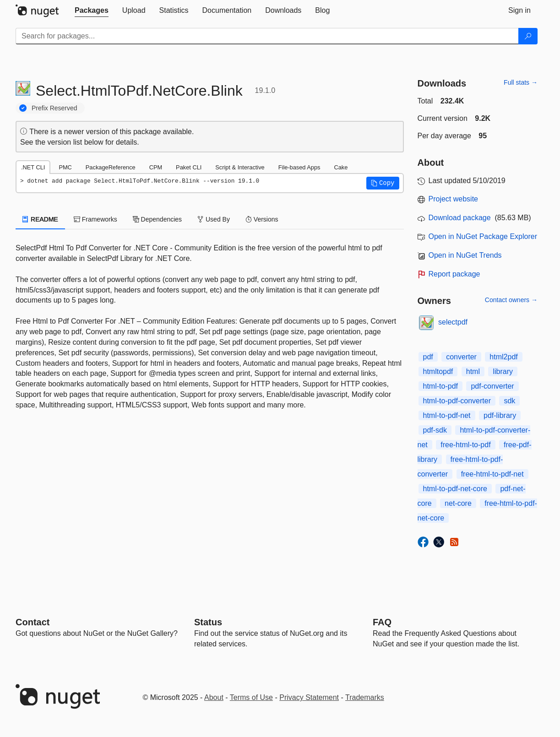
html (473, 371)
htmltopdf (438, 371)
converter (461, 357)
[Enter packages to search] (267, 36)
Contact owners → (511, 300)
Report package (454, 274)
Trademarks (365, 697)
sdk (509, 401)
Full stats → (521, 82)
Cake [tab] (341, 167)
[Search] (528, 36)
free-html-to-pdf (465, 445)
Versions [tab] (262, 219)
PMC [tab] (65, 167)
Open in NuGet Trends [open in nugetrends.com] (465, 255)
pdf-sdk (435, 430)
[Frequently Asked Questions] (382, 622)
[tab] (92, 11)
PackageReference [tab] (111, 167)
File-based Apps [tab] (299, 167)
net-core (458, 503)
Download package (460, 218)
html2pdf (503, 357)
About (214, 697)
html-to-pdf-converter (457, 401)
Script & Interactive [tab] (240, 167)
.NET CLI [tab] (33, 167)
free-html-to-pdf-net (492, 474)
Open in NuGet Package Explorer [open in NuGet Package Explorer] (483, 236)
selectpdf (453, 322)
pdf (428, 357)
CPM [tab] (156, 167)
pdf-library (500, 415)
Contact (33, 622)
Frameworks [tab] (95, 219)
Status (208, 622)
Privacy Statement (309, 697)
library (503, 371)
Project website (454, 199)
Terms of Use (251, 697)
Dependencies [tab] (157, 219)
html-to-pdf (440, 386)
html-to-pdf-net (447, 415)
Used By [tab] (214, 219)
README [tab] (40, 219)
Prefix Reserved (54, 108)
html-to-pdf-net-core (455, 489)
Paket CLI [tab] (189, 167)
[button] (383, 183)
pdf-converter (492, 386)
